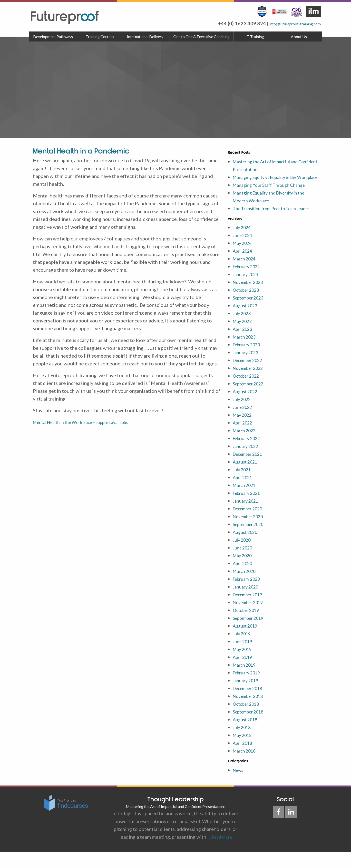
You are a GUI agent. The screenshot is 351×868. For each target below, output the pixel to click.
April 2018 (245, 758)
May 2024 (244, 258)
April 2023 (245, 344)
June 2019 (244, 657)
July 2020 (244, 555)
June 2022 (244, 423)
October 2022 (249, 391)
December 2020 (251, 524)
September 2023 (251, 313)
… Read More (219, 852)
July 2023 (244, 329)
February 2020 (249, 594)
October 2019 (249, 626)
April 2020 (245, 579)
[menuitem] (54, 37)
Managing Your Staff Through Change (274, 193)
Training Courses (100, 36)
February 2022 (249, 454)
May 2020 (244, 571)
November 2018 (251, 712)
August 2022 (247, 407)
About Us (299, 36)
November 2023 (251, 298)
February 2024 (249, 282)
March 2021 (246, 501)
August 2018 (247, 735)
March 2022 (246, 446)
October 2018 (249, 719)
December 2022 (251, 376)
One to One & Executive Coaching (201, 36)
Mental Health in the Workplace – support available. (90, 422)
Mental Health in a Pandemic (81, 151)
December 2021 (251, 469)
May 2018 (244, 751)
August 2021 (247, 477)
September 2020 (251, 540)
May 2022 (244, 430)
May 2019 (244, 665)
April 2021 (245, 493)
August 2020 (247, 548)
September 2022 (251, 399)
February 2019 (249, 688)
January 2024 (248, 290)
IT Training (255, 36)
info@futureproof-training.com (286, 23)
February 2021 (249, 508)
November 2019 (251, 618)
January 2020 (248, 602)
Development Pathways (53, 36)
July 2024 (244, 243)
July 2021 (244, 485)
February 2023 (249, 360)
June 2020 (244, 563)
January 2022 (248, 462)
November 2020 (251, 532)
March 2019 (246, 680)
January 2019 (248, 696)
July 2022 (244, 415)
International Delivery (145, 36)
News (239, 785)
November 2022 (251, 383)
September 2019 (251, 633)
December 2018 (251, 704)
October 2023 (249, 305)
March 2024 (246, 274)
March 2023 (246, 352)
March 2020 (246, 587)
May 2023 (244, 337)
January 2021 (248, 516)
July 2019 (244, 649)
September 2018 (251, 727)
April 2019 (245, 672)
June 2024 (244, 251)
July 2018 (244, 743)
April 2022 (245, 438)
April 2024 (245, 266)
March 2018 (246, 766)
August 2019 (247, 641)
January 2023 (248, 368)
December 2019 (251, 610)
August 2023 (247, 321)
